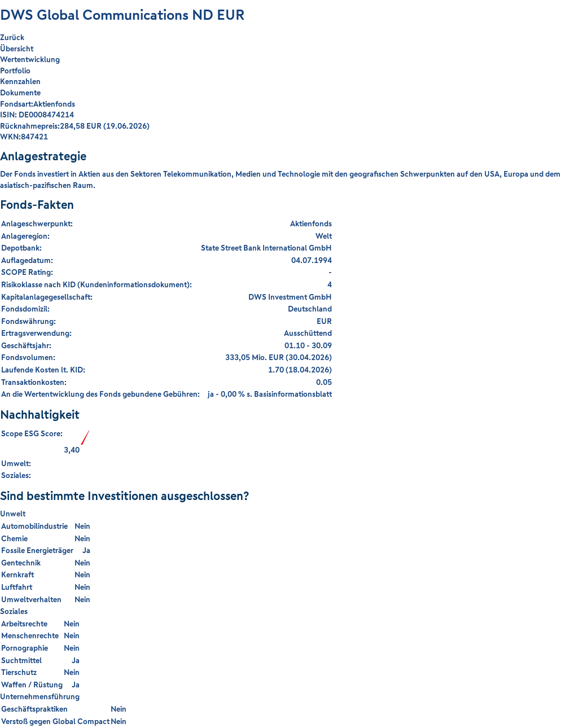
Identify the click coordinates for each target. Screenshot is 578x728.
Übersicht (17, 49)
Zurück (12, 38)
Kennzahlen (20, 81)
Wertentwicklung (30, 59)
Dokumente (20, 93)
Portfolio (15, 71)
